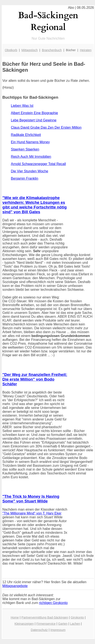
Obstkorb (11, 50)
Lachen (75, 624)
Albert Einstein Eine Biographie (34, 113)
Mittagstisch (30, 50)
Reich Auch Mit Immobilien (31, 157)
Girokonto (77, 617)
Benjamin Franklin (25, 178)
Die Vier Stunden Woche (30, 171)
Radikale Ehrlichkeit (26, 135)
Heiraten (86, 50)
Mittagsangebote (15, 586)
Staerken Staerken (25, 149)
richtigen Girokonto (53, 603)
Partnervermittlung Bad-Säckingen (45, 617)
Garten (63, 624)
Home (15, 617)
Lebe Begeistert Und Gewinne (34, 120)
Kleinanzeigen (24, 624)
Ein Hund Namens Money (30, 142)
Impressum (58, 630)
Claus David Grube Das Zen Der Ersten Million (46, 127)
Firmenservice (46, 624)
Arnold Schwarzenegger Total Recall (38, 164)
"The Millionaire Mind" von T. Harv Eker (32, 513)
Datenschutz (39, 630)
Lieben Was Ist (22, 106)
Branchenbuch (52, 50)
